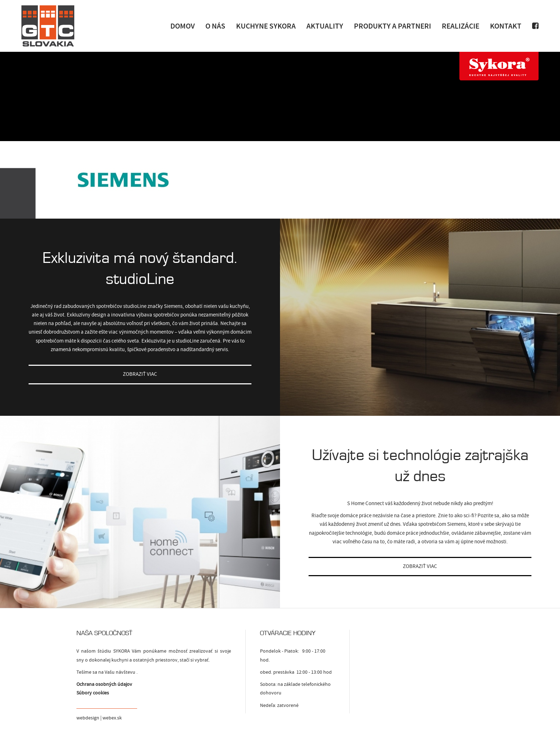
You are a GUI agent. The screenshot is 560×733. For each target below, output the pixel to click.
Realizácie (461, 26)
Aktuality (325, 26)
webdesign (88, 718)
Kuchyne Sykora (266, 26)
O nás (215, 26)
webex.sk (112, 718)
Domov (182, 26)
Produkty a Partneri (392, 26)
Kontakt (506, 26)
